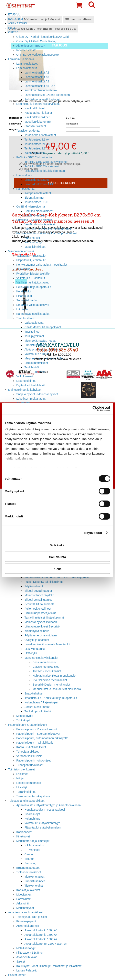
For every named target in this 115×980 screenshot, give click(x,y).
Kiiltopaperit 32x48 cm (30, 953)
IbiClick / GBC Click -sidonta (34, 157)
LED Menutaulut (35, 649)
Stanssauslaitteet (35, 126)
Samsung (30, 863)
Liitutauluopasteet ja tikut (40, 613)
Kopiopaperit (24, 832)
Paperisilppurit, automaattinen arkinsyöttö (42, 738)
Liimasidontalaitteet (37, 180)
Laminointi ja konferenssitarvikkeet (38, 104)
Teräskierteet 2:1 (35, 148)
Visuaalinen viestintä (21, 251)
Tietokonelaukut (34, 877)
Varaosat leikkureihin (29, 756)
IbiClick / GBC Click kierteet (42, 166)
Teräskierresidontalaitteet (40, 135)
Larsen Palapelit (27, 970)
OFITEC (13, 32)
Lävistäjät (22, 787)
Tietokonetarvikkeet (29, 872)
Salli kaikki (58, 545)
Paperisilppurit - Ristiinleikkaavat (37, 729)
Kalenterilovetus (35, 153)
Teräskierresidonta (28, 131)
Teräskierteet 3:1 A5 (37, 144)
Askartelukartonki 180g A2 (41, 939)
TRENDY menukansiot (47, 671)
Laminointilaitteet (27, 64)
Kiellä (57, 569)
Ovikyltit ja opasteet (37, 640)
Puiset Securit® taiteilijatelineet (44, 582)
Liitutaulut (22, 309)
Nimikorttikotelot (35, 108)
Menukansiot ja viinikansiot (41, 658)
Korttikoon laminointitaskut (41, 90)
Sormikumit (23, 899)
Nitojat (20, 778)
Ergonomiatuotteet (28, 868)
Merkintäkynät (25, 908)
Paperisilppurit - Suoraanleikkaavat (38, 734)
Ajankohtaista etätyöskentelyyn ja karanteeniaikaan (48, 805)
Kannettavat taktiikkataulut (33, 314)
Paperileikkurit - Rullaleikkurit (35, 743)
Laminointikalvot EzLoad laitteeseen (47, 95)
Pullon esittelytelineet (38, 609)
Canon (29, 854)
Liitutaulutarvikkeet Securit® (42, 626)
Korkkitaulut (24, 291)
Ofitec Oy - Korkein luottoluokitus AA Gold (43, 37)
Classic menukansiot (46, 667)
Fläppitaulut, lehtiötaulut (31, 260)
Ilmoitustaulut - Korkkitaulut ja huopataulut (51, 698)
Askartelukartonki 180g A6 (41, 930)
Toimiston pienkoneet (22, 769)
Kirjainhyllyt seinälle (37, 631)
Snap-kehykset (34, 693)
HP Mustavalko (34, 845)
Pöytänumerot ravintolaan (41, 635)
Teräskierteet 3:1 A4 (37, 140)
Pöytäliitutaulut (34, 586)
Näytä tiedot (93, 533)
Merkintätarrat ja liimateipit (33, 841)
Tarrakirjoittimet (26, 792)
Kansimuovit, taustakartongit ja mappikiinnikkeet (46, 233)
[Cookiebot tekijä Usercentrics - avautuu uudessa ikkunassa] (92, 409)
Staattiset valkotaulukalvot (33, 305)
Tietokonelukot (34, 886)
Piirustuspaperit (26, 921)
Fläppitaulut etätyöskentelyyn (43, 827)
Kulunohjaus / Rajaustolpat (41, 702)
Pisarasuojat (24, 296)
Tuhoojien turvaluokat (30, 765)
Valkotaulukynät (34, 323)
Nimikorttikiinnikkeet (37, 117)
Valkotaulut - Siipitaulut (31, 278)
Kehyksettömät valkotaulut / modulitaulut (42, 265)
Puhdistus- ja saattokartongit (42, 99)
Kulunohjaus (32, 819)
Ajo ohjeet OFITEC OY (31, 46)
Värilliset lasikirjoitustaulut (32, 282)
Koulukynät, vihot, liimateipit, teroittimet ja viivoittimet (49, 966)
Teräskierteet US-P (36, 202)
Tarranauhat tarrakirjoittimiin (34, 796)
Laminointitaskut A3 (37, 77)
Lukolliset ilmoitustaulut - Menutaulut (47, 644)
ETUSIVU (14, 14)
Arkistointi (22, 903)
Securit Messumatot (37, 707)
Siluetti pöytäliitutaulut (38, 591)
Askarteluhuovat (27, 957)
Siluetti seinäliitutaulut (38, 600)
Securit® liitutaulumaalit (39, 604)
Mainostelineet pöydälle (39, 595)
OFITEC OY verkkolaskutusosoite (38, 55)
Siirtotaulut (23, 269)
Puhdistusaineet (35, 881)
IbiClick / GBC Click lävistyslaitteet (46, 162)
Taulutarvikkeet (26, 318)
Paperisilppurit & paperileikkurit (28, 725)
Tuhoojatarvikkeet (27, 752)
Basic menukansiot (45, 662)
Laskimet (22, 774)
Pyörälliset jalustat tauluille (33, 274)
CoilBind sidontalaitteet (39, 211)
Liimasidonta (24, 175)
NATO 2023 (15, 19)
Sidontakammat (34, 198)
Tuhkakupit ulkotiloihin (38, 711)
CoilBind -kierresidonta (31, 207)
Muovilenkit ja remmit (38, 122)
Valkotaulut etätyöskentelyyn (42, 823)
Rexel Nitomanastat (29, 783)
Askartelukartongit (28, 926)
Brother (29, 859)
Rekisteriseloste (26, 50)
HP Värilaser (32, 850)
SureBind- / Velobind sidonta (34, 220)
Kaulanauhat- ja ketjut (38, 113)
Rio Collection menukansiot (50, 680)
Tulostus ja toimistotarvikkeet (26, 801)
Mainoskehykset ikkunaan (41, 622)
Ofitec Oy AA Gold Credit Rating (36, 41)
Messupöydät (25, 716)
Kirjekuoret (23, 836)
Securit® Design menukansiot (51, 685)
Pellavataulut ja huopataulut (34, 287)
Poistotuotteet (17, 975)
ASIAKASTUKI (17, 23)
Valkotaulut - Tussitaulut (31, 256)
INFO (12, 28)
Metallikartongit (26, 948)
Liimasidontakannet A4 (39, 184)
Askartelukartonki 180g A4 (41, 935)
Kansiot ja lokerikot (28, 890)
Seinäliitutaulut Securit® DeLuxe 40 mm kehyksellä (57, 577)
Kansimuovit (32, 238)
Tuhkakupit (23, 720)
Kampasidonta (25, 189)
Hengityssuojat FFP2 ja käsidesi (45, 810)
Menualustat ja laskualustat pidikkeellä (57, 689)
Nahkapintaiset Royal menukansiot (54, 676)
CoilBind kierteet (35, 215)
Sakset (21, 962)
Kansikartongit (33, 242)
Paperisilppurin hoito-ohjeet (34, 760)
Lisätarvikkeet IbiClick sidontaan (45, 171)
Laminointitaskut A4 (37, 81)
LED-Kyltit (31, 653)
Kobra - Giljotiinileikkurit (31, 747)
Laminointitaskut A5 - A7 (40, 86)
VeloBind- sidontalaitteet (40, 224)
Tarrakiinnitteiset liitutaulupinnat (44, 618)
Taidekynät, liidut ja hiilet (32, 917)
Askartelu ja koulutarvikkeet (25, 912)
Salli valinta (58, 557)
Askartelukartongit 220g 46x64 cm (46, 944)
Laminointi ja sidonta (21, 59)
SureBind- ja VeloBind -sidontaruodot (48, 229)
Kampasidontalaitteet (38, 193)
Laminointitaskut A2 (37, 72)
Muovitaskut (24, 895)
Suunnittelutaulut (27, 300)
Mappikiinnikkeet (35, 247)
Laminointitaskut (27, 68)
